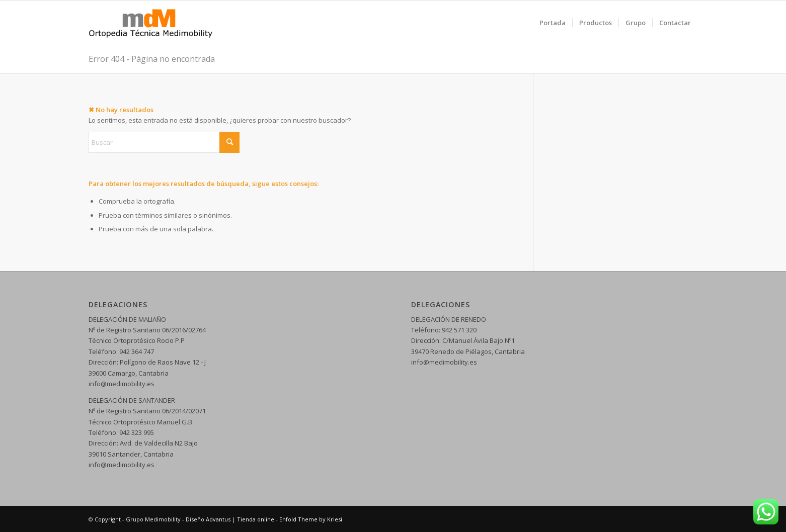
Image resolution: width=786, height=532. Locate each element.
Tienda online (256, 519)
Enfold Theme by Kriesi (311, 519)
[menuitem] (553, 23)
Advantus (218, 519)
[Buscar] (164, 142)
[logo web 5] (151, 23)
